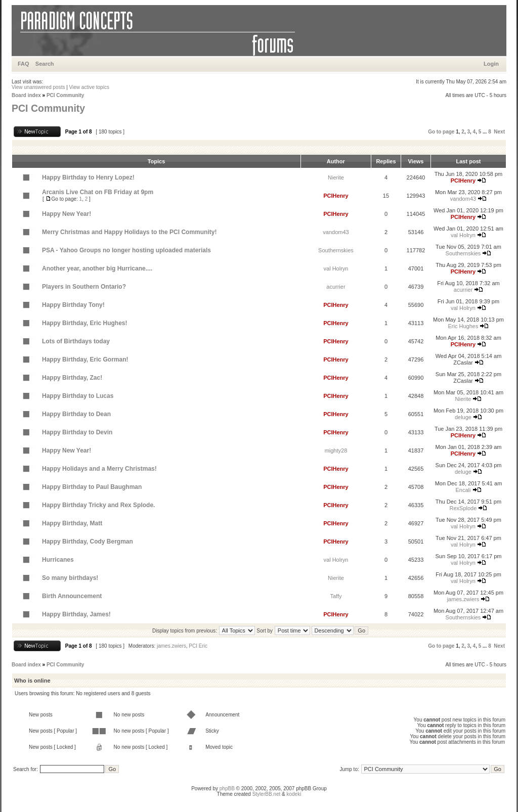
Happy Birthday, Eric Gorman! (85, 359)
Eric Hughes (463, 326)
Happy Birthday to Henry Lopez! (88, 177)
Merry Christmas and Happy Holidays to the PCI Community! (129, 232)
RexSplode (463, 508)
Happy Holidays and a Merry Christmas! (99, 469)
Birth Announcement (72, 596)
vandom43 (463, 199)
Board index (26, 95)
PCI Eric (198, 646)
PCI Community (65, 95)
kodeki (294, 794)
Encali (463, 490)
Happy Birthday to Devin (77, 432)
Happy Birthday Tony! (73, 305)
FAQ (24, 64)
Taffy (336, 596)
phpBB (227, 788)
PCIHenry (463, 181)
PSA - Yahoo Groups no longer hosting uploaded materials (126, 250)
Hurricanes (58, 560)
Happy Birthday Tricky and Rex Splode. (98, 505)
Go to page (441, 132)
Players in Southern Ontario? (84, 287)
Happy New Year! (67, 214)
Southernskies (336, 250)
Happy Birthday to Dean (76, 414)
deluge (463, 417)
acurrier (336, 287)
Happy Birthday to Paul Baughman (92, 487)
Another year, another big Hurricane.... (97, 268)
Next (499, 132)
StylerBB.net (267, 794)
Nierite (336, 177)
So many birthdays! (70, 578)
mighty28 (336, 450)
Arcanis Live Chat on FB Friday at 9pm (98, 192)
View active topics (89, 87)
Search (45, 64)
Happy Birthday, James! (76, 614)
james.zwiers (463, 599)
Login (491, 64)
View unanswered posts (38, 87)
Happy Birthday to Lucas (78, 396)
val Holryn (463, 235)
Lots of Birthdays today (76, 341)
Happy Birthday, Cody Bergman (88, 542)
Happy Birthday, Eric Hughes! (84, 323)
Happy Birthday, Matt (72, 523)
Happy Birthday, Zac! (72, 378)
